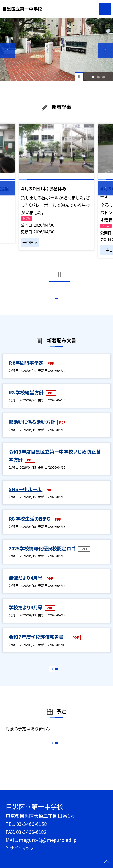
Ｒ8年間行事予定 (27, 369)
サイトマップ (22, 848)
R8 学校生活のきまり (30, 525)
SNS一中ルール (26, 495)
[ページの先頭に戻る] (107, 862)
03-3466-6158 (32, 824)
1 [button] (93, 77)
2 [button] (98, 77)
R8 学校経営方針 (27, 398)
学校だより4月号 (26, 614)
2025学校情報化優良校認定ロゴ (43, 554)
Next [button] (106, 50)
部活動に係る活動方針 (32, 428)
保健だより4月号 (26, 584)
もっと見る (54, 300)
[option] (56, 49)
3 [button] (104, 77)
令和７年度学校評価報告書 (39, 643)
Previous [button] (7, 50)
